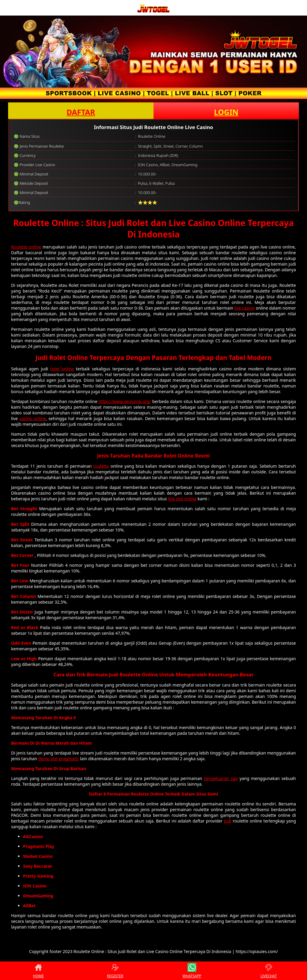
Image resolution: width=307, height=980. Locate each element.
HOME (38, 971)
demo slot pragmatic (58, 759)
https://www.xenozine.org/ (125, 401)
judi (228, 821)
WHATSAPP (192, 971)
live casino (245, 308)
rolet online (62, 369)
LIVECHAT (269, 971)
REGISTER (115, 971)
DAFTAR (81, 112)
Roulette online (26, 247)
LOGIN (226, 112)
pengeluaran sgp (221, 778)
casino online (32, 418)
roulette (101, 466)
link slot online (182, 499)
